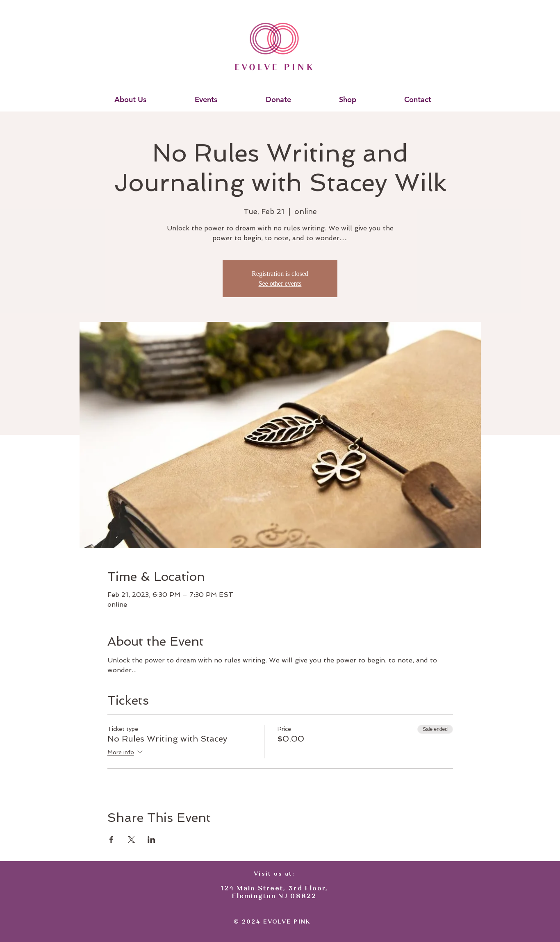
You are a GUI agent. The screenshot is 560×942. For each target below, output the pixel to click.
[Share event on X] (131, 840)
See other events (280, 283)
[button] (130, 100)
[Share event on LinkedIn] (151, 840)
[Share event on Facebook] (111, 840)
